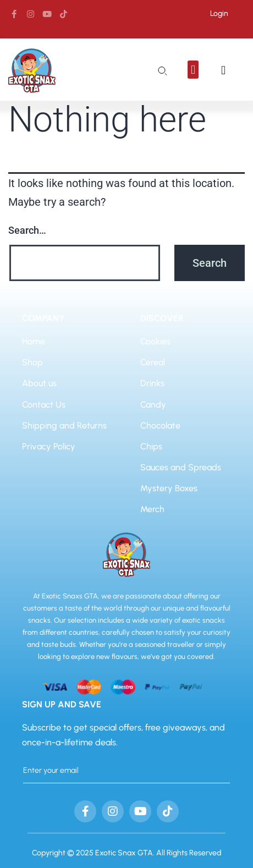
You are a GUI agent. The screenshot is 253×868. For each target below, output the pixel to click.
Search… (27, 230)
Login (219, 13)
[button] (193, 70)
